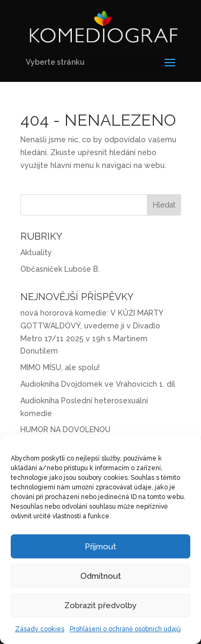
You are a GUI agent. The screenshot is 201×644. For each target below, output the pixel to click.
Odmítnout (101, 576)
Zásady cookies (40, 629)
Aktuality (36, 252)
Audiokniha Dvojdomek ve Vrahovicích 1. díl (98, 384)
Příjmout (100, 547)
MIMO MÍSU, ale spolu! (60, 367)
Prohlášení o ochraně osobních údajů (125, 629)
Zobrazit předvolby (100, 605)
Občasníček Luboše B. (60, 269)
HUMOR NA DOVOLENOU (65, 430)
